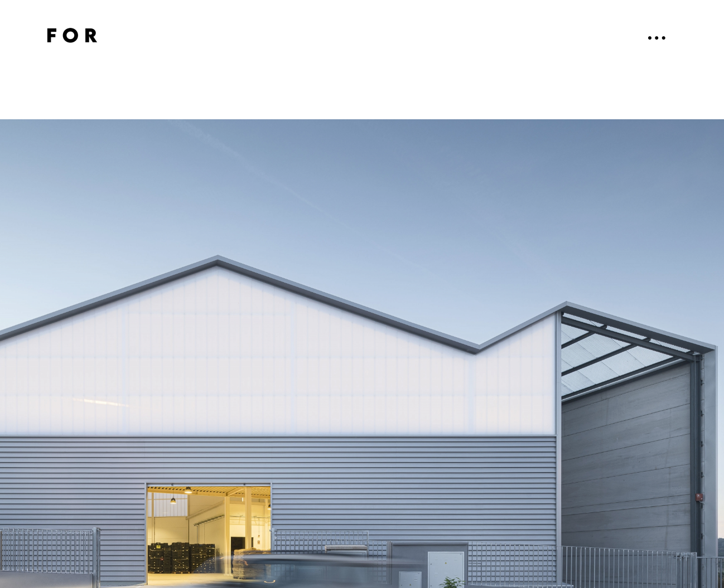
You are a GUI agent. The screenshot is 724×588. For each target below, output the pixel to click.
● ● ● (657, 37)
